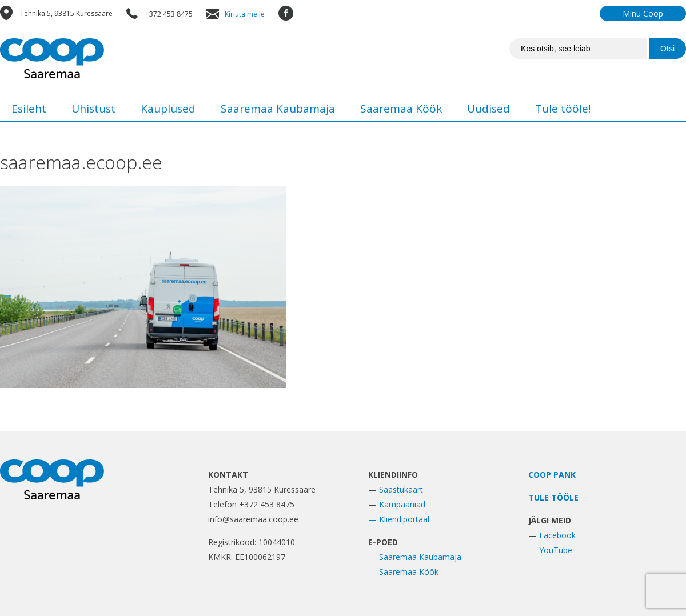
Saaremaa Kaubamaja (278, 109)
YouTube (556, 550)
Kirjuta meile (245, 14)
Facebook (557, 535)
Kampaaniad (402, 504)
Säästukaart (401, 489)
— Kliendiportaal (399, 519)
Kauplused (168, 109)
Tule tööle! (563, 109)
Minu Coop (643, 13)
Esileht (29, 109)
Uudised (488, 109)
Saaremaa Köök (401, 109)
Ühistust (93, 109)
